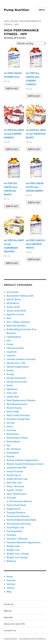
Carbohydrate (14, 337)
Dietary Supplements (18, 367)
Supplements (14, 509)
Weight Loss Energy (17, 557)
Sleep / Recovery (15, 486)
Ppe (8, 445)
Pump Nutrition (17, 10)
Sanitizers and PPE (16, 468)
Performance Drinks (17, 438)
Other (10, 427)
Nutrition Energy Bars (18, 419)
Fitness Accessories (17, 382)
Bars (9, 318)
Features (11, 580)
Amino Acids (13, 307)
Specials (8, 617)
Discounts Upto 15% (14, 624)
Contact (11, 588)
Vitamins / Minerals (17, 539)
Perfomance (13, 434)
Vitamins (11, 535)
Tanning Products (16, 513)
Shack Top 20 (14, 475)
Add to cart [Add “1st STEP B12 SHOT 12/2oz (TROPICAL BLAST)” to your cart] (34, 149)
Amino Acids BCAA (16, 311)
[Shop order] (31, 43)
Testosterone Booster (21, 501)
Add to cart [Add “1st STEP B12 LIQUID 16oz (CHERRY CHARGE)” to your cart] (34, 96)
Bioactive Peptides (16, 326)
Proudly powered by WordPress (33, 639)
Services (11, 584)
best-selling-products (18, 322)
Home (7, 21)
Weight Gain (13, 546)
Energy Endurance (16, 378)
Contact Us (10, 630)
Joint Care (12, 393)
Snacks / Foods (14, 490)
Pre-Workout (14, 449)
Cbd (9, 341)
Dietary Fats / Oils (16, 363)
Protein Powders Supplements (22, 460)
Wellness (11, 561)
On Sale (11, 423)
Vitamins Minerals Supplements (24, 542)
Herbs (10, 385)
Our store (11, 430)
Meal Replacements (17, 404)
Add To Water (14, 299)
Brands (8, 611)
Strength (11, 498)
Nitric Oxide (13, 412)
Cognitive (12, 352)
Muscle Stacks (14, 408)
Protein (10, 456)
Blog (9, 592)
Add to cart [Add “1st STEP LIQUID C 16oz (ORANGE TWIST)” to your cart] (34, 259)
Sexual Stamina (15, 471)
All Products (13, 303)
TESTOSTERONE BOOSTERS (21, 520)
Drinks (10, 370)
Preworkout (13, 453)
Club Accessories (15, 348)
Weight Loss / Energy (18, 554)
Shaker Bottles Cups (17, 479)
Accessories (13, 292)
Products (9, 604)
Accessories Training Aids (20, 296)
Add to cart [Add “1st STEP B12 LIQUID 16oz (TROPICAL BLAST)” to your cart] (12, 206)
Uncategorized (14, 531)
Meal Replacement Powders (21, 400)
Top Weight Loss (15, 527)
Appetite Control (15, 314)
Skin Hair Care (14, 483)
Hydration (12, 389)
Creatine (11, 356)
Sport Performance (17, 494)
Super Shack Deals (16, 505)
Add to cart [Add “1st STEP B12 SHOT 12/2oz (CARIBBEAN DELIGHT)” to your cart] (12, 263)
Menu (42, 10)
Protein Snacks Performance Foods (25, 464)
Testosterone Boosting (19, 524)
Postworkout (13, 441)
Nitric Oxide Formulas (18, 415)
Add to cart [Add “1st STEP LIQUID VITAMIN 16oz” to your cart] (12, 88)
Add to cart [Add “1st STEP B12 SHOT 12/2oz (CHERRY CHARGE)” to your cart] (12, 149)
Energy (10, 374)
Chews (10, 344)
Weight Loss (13, 550)
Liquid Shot (13, 397)
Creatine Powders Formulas (21, 359)
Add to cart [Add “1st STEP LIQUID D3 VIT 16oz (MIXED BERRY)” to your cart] (34, 202)
